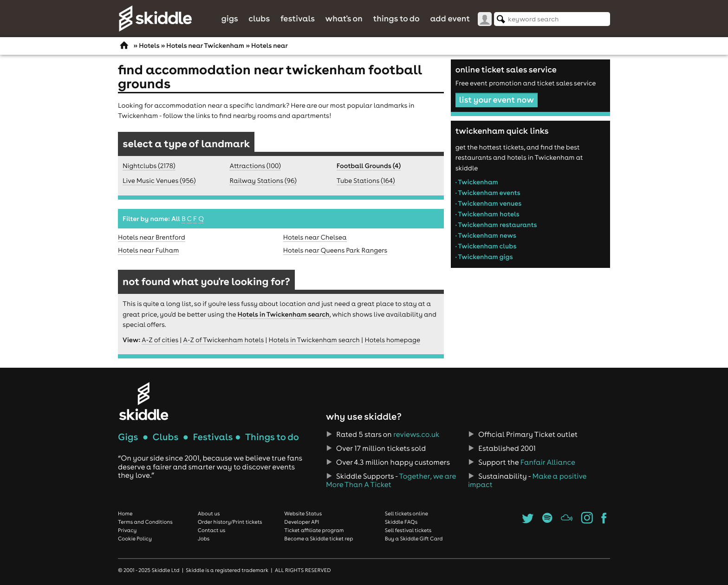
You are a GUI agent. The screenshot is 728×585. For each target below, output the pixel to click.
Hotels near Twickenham (205, 45)
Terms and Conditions (145, 522)
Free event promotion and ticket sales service (526, 83)
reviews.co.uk (416, 435)
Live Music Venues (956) (159, 181)
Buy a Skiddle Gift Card (414, 539)
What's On (344, 18)
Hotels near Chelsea (315, 237)
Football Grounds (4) (369, 166)
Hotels (149, 45)
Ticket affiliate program (314, 530)
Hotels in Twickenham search (284, 314)
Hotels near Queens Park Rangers (335, 250)
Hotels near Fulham (148, 250)
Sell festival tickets (408, 530)
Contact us (212, 530)
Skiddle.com (155, 19)
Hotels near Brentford (152, 237)
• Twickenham (477, 182)
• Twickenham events (488, 193)
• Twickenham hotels (487, 214)
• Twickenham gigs (484, 257)
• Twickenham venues (489, 203)
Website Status (303, 513)
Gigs (229, 18)
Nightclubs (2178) (149, 166)
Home (125, 513)
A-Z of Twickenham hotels (223, 340)
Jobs (204, 539)
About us (209, 513)
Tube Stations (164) (366, 181)
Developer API (302, 522)
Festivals (298, 18)
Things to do (396, 18)
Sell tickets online (406, 513)
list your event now (497, 100)
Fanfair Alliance (548, 462)
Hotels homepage (392, 340)
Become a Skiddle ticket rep (318, 539)
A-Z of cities (160, 340)
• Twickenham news (486, 235)
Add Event (450, 18)
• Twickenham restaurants (496, 225)
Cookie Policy (135, 539)
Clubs (259, 18)
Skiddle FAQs (401, 522)
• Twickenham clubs (486, 246)
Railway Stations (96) (263, 181)
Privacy (127, 530)
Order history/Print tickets (230, 522)
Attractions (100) (255, 166)
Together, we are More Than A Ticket (391, 481)
